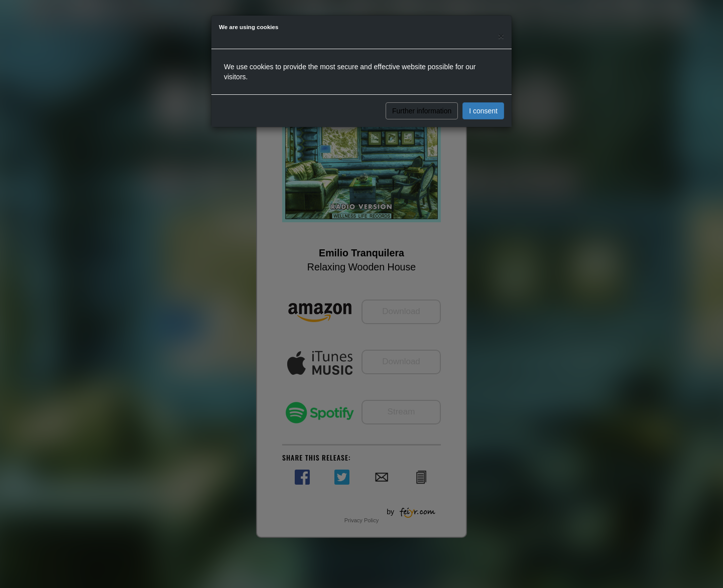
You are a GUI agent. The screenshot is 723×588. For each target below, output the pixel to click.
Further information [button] (422, 111)
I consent (483, 111)
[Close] (501, 36)
